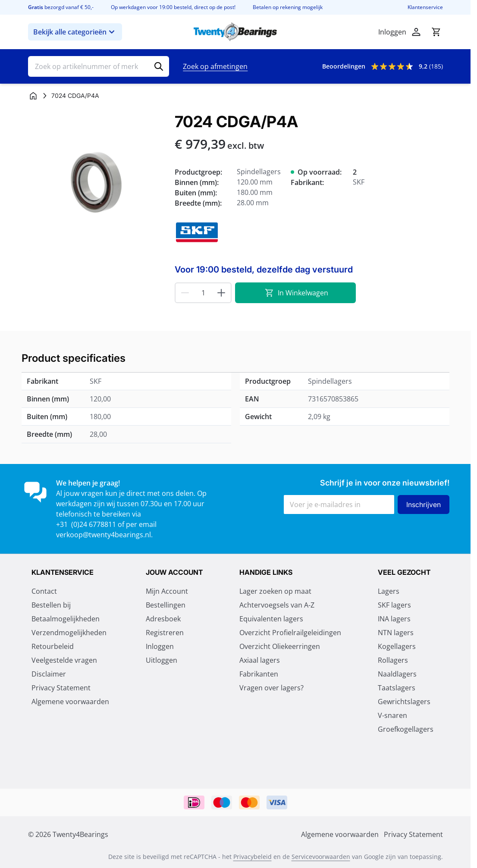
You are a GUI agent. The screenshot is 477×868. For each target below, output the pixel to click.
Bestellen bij (51, 605)
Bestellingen (166, 605)
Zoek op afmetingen (215, 66)
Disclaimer (49, 674)
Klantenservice (425, 7)
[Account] (416, 32)
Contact (44, 591)
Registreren (165, 633)
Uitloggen (162, 660)
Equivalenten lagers (271, 619)
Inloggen (160, 646)
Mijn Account (167, 591)
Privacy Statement (61, 688)
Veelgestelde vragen (64, 660)
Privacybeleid (253, 857)
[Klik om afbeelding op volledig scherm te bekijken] (97, 182)
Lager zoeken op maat (275, 591)
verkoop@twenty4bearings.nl (104, 535)
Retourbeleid (53, 646)
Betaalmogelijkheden (66, 619)
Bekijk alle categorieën (75, 32)
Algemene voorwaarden (70, 702)
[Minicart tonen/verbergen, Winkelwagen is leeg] (436, 32)
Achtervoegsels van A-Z (277, 605)
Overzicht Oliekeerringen (280, 646)
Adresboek (163, 619)
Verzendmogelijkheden (69, 633)
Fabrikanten (259, 674)
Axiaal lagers (260, 660)
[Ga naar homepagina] (33, 96)
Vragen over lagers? (271, 688)
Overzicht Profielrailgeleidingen (290, 633)
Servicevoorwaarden (321, 857)
